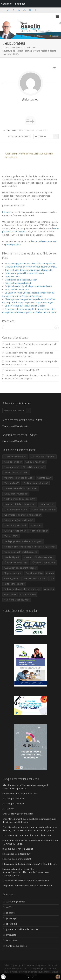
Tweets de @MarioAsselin (15, 426)
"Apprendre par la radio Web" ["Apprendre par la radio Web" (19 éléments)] (19, 478)
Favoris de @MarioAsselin (15, 441)
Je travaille (7, 212)
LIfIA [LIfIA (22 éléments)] (52, 578)
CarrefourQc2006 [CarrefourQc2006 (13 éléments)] (34, 573)
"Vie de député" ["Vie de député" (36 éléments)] (12, 557)
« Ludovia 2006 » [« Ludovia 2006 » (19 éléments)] (28, 594)
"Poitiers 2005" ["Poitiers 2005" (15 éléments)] (11, 536)
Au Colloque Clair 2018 (13, 804)
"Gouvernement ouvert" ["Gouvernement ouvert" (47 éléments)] (16, 510)
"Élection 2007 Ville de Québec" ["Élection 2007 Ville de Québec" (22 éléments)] (39, 557)
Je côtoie (10, 913)
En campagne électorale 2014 (17, 854)
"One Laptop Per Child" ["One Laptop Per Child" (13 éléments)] (15, 525)
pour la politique (13, 245)
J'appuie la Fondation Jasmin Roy (18, 869)
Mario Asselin (12, 344)
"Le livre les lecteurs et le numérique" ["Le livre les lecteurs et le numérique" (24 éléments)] (22, 515)
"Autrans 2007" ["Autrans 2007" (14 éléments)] (11, 483)
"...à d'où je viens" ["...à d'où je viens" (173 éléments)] (13, 462)
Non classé (12, 940)
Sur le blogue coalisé (17, 946)
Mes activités (10, 130)
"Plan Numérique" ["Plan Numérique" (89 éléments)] (39, 531)
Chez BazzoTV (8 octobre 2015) (17, 814)
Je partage (11, 918)
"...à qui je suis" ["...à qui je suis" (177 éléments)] (11, 467)
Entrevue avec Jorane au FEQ (17, 859)
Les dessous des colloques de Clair (20, 793)
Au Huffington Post (16, 902)
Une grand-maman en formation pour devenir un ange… (31, 267)
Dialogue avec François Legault (18, 849)
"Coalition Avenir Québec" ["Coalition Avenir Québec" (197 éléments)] (35, 483)
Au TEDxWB (8, 809)
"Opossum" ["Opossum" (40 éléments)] (36, 525)
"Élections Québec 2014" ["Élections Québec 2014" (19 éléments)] (44, 563)
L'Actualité (11, 935)
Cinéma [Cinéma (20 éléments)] (50, 573)
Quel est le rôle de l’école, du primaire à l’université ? (29, 270)
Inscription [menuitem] (20, 4)
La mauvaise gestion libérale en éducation (24, 273)
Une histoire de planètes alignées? (21, 280)
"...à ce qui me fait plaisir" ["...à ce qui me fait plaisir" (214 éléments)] (43, 457)
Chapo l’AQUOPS (31, 370)
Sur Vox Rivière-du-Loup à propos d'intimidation (26, 880)
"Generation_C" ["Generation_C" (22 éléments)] (47, 504)
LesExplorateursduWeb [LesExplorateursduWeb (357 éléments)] (34, 578)
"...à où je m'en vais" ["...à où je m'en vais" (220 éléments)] (35, 462)
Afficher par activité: (20, 136)
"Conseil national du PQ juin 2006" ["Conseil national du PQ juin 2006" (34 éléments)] (21, 488)
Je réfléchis (12, 924)
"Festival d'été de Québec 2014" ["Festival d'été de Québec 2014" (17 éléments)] (20, 504)
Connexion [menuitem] (7, 4)
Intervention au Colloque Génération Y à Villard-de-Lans (30, 864)
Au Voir (10, 907)
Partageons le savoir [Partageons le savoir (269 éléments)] (14, 584)
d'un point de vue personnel (43, 241)
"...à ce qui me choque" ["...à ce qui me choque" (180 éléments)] (15, 457)
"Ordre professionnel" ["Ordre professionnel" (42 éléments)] (15, 531)
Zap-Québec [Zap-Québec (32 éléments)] (10, 594)
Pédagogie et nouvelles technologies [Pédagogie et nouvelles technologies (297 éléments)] (22, 589)
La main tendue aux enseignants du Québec (25, 306)
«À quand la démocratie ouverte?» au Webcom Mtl (27, 886)
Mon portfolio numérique (17, 290)
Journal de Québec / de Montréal (22, 929)
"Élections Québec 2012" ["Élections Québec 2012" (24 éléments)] (16, 563)
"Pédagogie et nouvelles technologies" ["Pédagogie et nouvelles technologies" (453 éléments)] (23, 541)
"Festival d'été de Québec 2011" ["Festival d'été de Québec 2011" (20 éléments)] (20, 499)
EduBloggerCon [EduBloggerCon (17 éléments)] (11, 578)
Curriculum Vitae (13, 277)
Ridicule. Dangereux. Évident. (18, 283)
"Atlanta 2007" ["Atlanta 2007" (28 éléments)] (44, 478)
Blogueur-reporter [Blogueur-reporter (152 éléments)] (13, 573)
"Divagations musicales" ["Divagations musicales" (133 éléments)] (16, 494)
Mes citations (27, 130)
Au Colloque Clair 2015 (13, 799)
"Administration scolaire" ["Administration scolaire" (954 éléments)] (16, 472)
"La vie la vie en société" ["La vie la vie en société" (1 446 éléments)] (44, 510)
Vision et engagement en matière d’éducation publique (30, 263)
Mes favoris (42, 130)
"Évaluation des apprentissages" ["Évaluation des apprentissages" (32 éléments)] (20, 568)
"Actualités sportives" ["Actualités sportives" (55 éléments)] (33, 467)
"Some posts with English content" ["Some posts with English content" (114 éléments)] (21, 552)
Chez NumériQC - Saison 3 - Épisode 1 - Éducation (27, 835)
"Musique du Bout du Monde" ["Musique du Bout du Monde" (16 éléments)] (19, 520)
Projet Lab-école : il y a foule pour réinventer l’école (29, 286)
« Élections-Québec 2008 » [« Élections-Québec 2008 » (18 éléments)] (17, 600)
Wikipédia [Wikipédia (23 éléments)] (49, 589)
